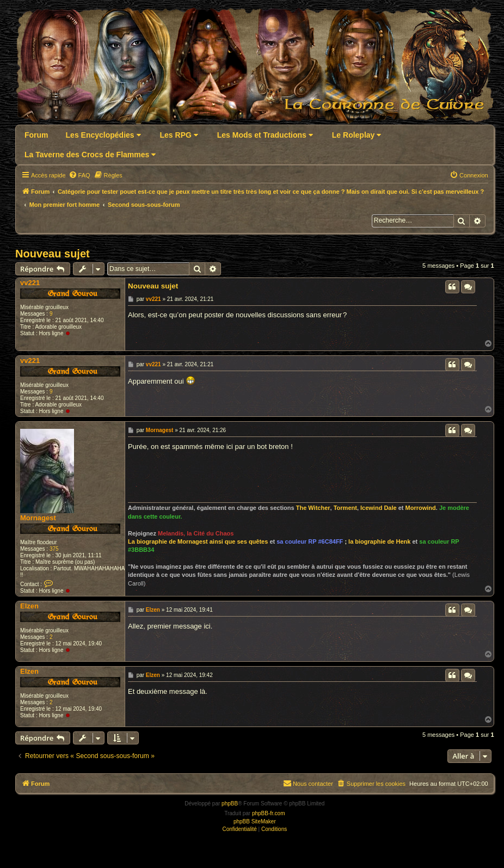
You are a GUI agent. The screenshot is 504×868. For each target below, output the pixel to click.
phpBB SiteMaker (255, 821)
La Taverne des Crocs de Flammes (90, 155)
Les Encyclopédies (103, 135)
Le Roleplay (357, 135)
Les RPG (179, 135)
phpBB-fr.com (269, 813)
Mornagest (38, 518)
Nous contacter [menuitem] (308, 783)
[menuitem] (79, 175)
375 (54, 549)
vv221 (30, 283)
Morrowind (421, 508)
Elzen (29, 606)
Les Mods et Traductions (265, 135)
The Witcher (313, 508)
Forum (36, 135)
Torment (345, 508)
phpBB (230, 804)
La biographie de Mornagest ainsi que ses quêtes (198, 541)
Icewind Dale (379, 508)
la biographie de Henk (379, 541)
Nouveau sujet (53, 254)
